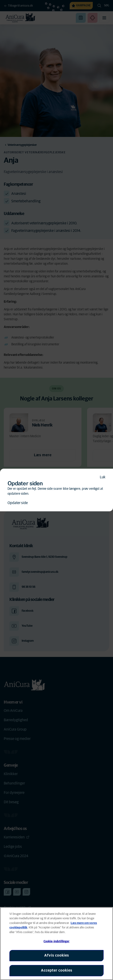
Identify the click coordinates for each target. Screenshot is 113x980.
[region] (56, 944)
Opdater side (18, 503)
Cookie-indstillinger (57, 941)
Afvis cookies (57, 955)
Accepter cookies (57, 970)
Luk (103, 477)
